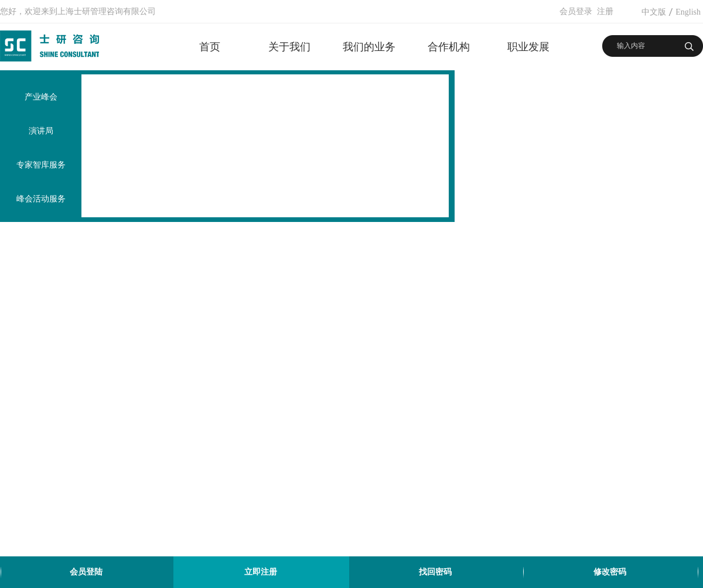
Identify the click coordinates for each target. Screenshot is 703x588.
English (688, 12)
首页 (210, 47)
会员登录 (576, 11)
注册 (605, 11)
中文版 (654, 12)
